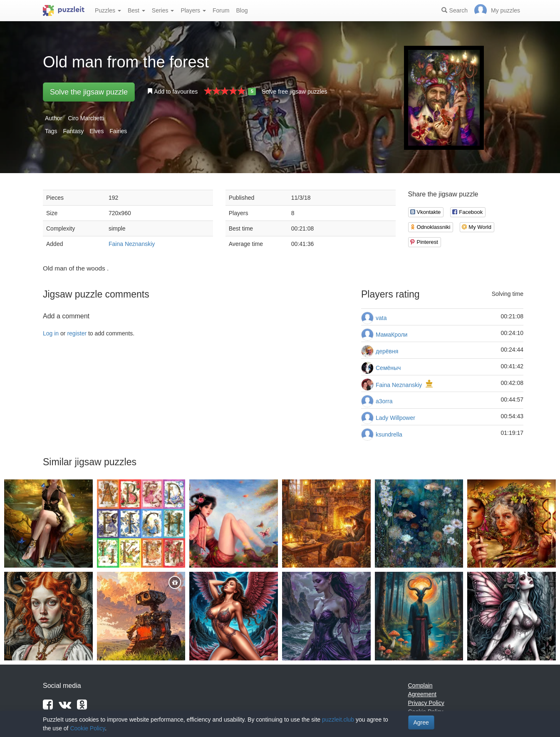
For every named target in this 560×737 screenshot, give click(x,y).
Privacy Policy (426, 703)
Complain (420, 685)
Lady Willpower (395, 418)
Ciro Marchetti (86, 118)
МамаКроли (392, 335)
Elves (97, 131)
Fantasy (73, 131)
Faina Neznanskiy (132, 244)
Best (136, 10)
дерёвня (387, 351)
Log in (51, 333)
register (77, 333)
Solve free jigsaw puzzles (294, 92)
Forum (221, 10)
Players (193, 10)
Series (163, 10)
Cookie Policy (87, 728)
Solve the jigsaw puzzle (89, 92)
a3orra (384, 401)
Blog (242, 10)
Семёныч (388, 368)
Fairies (118, 131)
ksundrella (389, 434)
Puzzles (108, 10)
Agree (421, 722)
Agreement (422, 694)
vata (381, 318)
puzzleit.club (338, 720)
